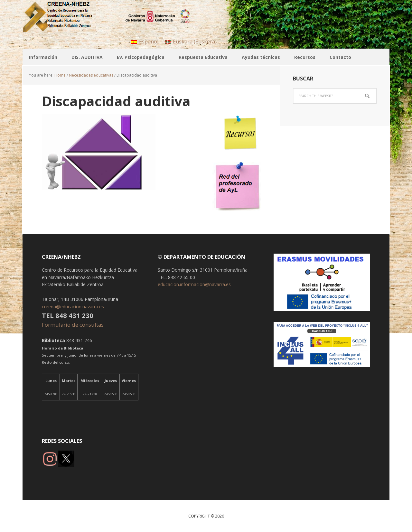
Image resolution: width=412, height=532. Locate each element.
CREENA (64, 16)
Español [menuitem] (149, 42)
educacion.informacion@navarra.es (194, 284)
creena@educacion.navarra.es (73, 307)
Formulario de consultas (73, 325)
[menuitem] (145, 41)
